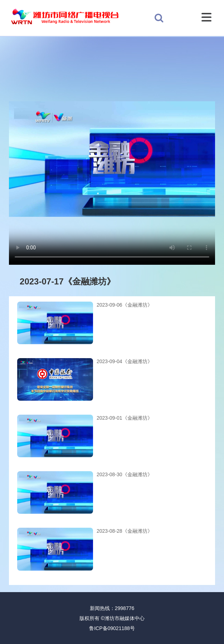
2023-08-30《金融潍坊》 (125, 474)
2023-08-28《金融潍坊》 (125, 531)
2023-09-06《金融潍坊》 (125, 305)
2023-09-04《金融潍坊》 (125, 361)
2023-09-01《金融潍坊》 (125, 418)
